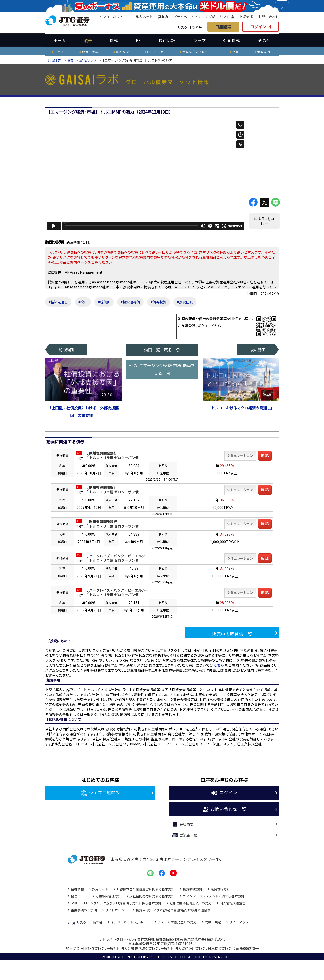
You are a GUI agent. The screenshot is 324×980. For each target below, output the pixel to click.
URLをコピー (264, 221)
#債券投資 (159, 302)
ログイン (261, 27)
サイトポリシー (116, 910)
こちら (219, 665)
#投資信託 (185, 302)
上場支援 (246, 17)
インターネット (111, 17)
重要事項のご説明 (84, 910)
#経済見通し (58, 302)
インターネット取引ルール (130, 922)
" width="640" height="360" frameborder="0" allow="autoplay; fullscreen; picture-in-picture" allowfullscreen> (146, 175)
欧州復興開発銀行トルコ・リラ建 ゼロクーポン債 (114, 455)
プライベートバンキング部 (194, 17)
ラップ (199, 40)
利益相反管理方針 (108, 896)
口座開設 (223, 27)
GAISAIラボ (88, 60)
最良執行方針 (220, 889)
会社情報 (77, 889)
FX (138, 40)
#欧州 (83, 302)
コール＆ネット (141, 17)
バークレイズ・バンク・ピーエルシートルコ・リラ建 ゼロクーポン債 (119, 558)
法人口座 (227, 17)
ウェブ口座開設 (100, 793)
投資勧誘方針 (193, 889)
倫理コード (79, 896)
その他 (264, 40)
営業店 (163, 17)
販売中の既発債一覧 (232, 634)
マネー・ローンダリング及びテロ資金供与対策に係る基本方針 (116, 903)
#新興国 (104, 302)
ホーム (60, 40)
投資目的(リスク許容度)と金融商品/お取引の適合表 (173, 910)
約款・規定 (213, 922)
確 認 (265, 455)
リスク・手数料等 (87, 923)
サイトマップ (239, 922)
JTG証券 (54, 60)
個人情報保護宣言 (233, 903)
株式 (114, 40)
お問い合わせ (269, 17)
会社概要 (183, 824)
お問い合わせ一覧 (224, 809)
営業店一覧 (184, 835)
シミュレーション (240, 455)
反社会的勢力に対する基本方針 (152, 896)
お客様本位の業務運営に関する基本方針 (146, 889)
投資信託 (167, 40)
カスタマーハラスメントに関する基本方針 (214, 896)
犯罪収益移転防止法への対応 (190, 903)
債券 (88, 40)
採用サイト (100, 889)
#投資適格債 (130, 302)
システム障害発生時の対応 (177, 922)
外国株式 (232, 40)
